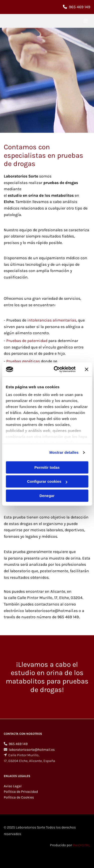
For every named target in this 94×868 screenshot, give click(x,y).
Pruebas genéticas (23, 361)
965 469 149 (80, 7)
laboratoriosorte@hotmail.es (32, 750)
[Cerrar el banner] (86, 369)
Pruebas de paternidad (27, 341)
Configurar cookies (47, 481)
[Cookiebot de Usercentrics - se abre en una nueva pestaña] (56, 369)
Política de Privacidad (21, 792)
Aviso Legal (13, 786)
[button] (76, 21)
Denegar (47, 496)
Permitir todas (47, 467)
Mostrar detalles (64, 452)
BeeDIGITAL (81, 845)
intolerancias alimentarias (52, 320)
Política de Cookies (19, 797)
